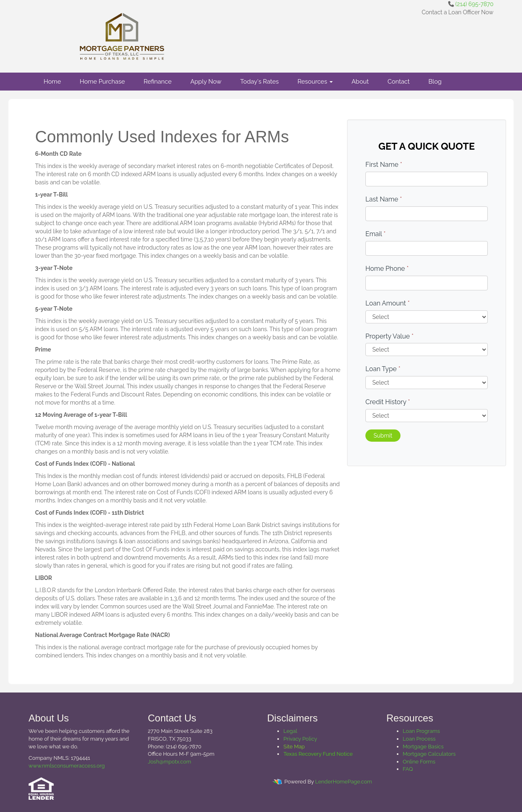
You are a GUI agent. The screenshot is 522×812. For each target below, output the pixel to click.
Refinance (157, 82)
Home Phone (387, 269)
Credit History (388, 402)
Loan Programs (421, 731)
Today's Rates (259, 82)
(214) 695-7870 (474, 4)
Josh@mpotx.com (170, 762)
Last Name (384, 199)
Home (52, 82)
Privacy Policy (300, 739)
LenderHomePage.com (344, 782)
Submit (383, 436)
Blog (435, 82)
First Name (384, 165)
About (360, 82)
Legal (290, 731)
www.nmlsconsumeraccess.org (67, 766)
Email (376, 234)
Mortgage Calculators (429, 754)
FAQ (408, 769)
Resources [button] (315, 82)
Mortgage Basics (423, 747)
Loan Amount (388, 303)
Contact (398, 82)
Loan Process (419, 739)
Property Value (389, 336)
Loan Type (383, 369)
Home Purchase (102, 82)
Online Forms (419, 762)
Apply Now (206, 82)
